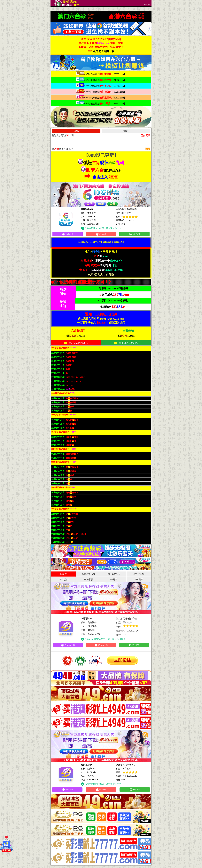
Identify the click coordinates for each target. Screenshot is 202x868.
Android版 (67, 235)
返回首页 (147, 5)
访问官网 (134, 235)
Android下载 (68, 646)
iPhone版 (101, 235)
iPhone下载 (101, 646)
